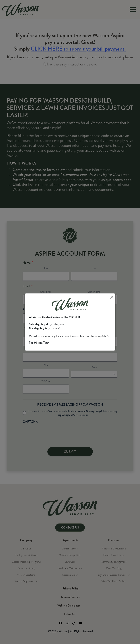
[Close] (112, 297)
